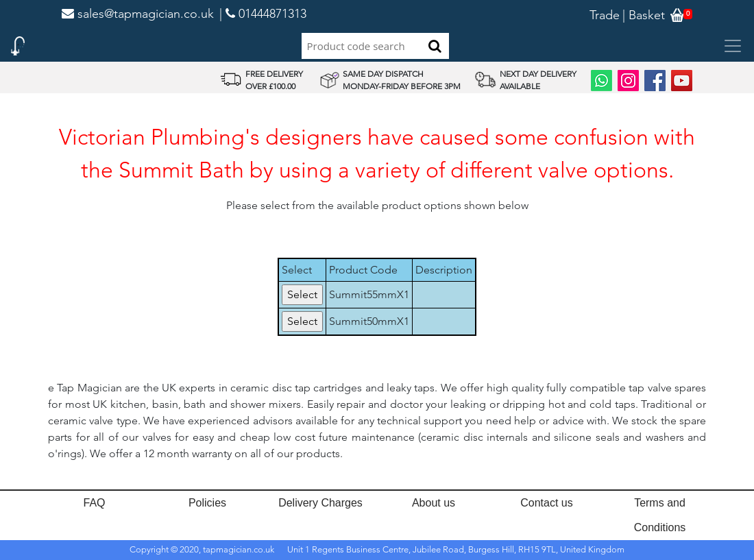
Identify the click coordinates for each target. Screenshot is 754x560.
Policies (207, 503)
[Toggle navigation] (733, 46)
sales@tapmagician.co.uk (138, 14)
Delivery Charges (320, 503)
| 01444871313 (263, 14)
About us (434, 503)
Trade (605, 15)
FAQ (94, 503)
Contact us (546, 503)
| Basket (644, 15)
